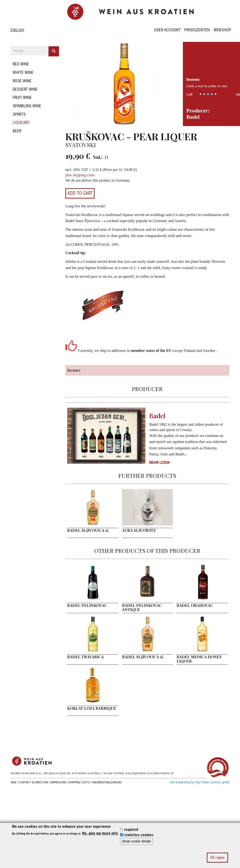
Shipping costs (79, 782)
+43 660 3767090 (113, 773)
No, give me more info (100, 833)
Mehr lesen (159, 463)
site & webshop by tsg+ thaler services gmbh (199, 782)
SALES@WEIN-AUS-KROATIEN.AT (150, 773)
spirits (19, 114)
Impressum (58, 782)
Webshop (222, 30)
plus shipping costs (80, 175)
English (17, 30)
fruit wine (22, 97)
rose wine (22, 81)
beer (17, 131)
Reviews (193, 80)
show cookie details (137, 841)
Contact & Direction (33, 782)
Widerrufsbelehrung (107, 782)
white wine (23, 72)
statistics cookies (139, 835)
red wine (21, 64)
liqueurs (21, 122)
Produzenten (197, 30)
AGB (13, 782)
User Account (167, 30)
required (131, 830)
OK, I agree (217, 857)
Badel (157, 416)
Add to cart (80, 193)
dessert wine (25, 89)
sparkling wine (27, 106)
